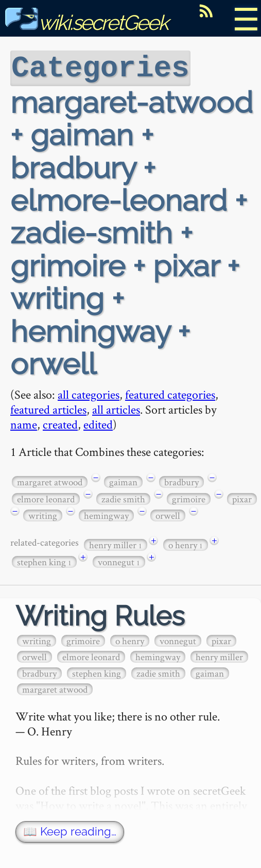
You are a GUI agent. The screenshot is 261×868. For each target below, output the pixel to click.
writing (43, 514)
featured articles (48, 408)
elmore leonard (46, 498)
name (24, 423)
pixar (242, 498)
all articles (116, 408)
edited (98, 423)
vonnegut (119, 561)
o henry (186, 544)
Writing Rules (100, 615)
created (60, 423)
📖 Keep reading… (70, 831)
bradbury (181, 481)
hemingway (106, 514)
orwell (168, 514)
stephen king (44, 561)
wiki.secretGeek (86, 22)
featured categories (170, 393)
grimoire (189, 498)
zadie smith (123, 498)
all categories (89, 393)
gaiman (123, 481)
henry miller (116, 544)
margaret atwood (50, 481)
